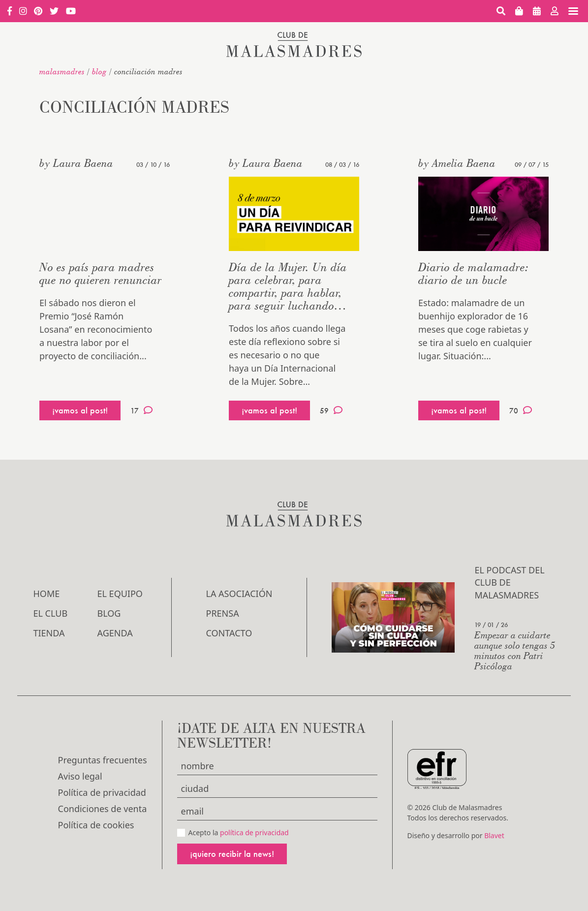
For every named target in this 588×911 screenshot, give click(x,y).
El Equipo (120, 594)
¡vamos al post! (80, 410)
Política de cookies (96, 825)
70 (521, 410)
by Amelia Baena (457, 163)
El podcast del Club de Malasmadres (509, 582)
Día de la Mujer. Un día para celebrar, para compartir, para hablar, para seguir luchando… (288, 286)
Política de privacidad (102, 792)
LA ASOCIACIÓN (239, 594)
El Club (51, 613)
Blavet (494, 835)
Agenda (115, 633)
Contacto (229, 633)
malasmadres (62, 71)
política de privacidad (254, 832)
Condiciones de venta (103, 809)
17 (141, 410)
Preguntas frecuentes (103, 760)
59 (331, 410)
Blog (99, 71)
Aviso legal (80, 776)
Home (47, 594)
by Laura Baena (76, 163)
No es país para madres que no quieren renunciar (101, 273)
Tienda (49, 633)
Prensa (223, 613)
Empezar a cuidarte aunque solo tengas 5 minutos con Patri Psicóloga (515, 650)
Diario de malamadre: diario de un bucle (474, 273)
